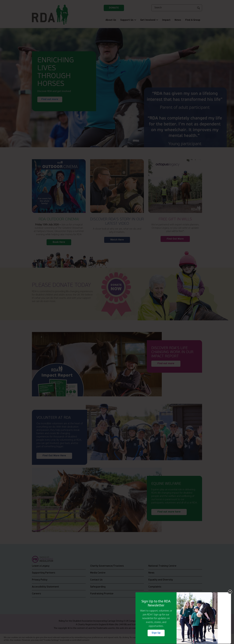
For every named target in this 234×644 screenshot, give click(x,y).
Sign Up (156, 633)
